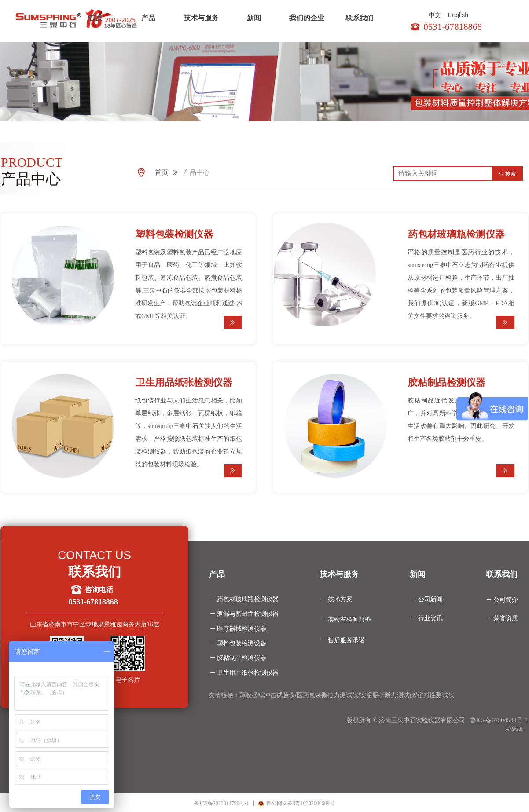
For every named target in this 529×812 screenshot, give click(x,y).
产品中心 (196, 172)
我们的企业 (307, 18)
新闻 (254, 18)
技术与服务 (201, 18)
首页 (96, 18)
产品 (148, 18)
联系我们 (360, 18)
